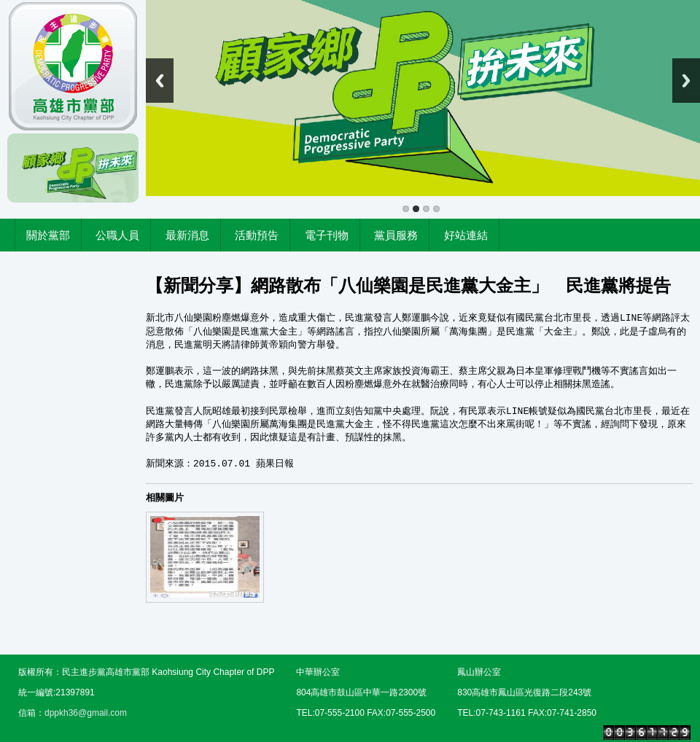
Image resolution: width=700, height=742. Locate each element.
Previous (160, 81)
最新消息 (187, 235)
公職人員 (117, 235)
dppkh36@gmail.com (86, 713)
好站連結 (466, 235)
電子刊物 (327, 235)
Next (686, 81)
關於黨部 (48, 235)
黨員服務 (396, 235)
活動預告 (257, 235)
